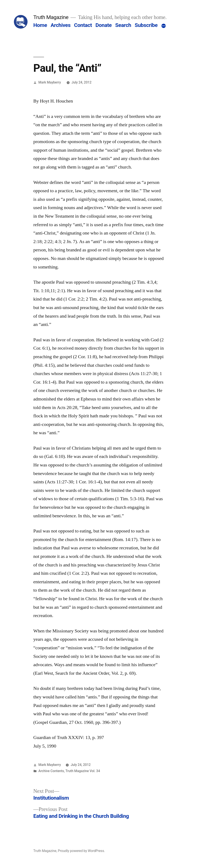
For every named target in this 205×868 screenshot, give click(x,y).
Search (123, 25)
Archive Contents (51, 771)
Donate (104, 25)
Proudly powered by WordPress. (81, 851)
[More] (164, 26)
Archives (61, 25)
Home (40, 25)
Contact (83, 25)
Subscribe (146, 25)
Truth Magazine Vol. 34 (83, 771)
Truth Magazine (51, 17)
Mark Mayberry (50, 82)
